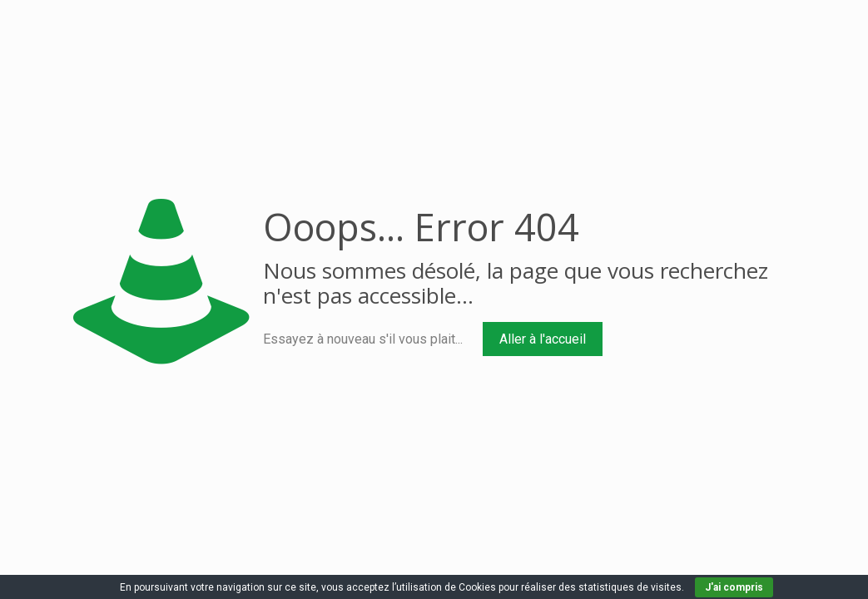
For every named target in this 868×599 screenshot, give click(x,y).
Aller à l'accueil (543, 339)
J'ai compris (734, 587)
